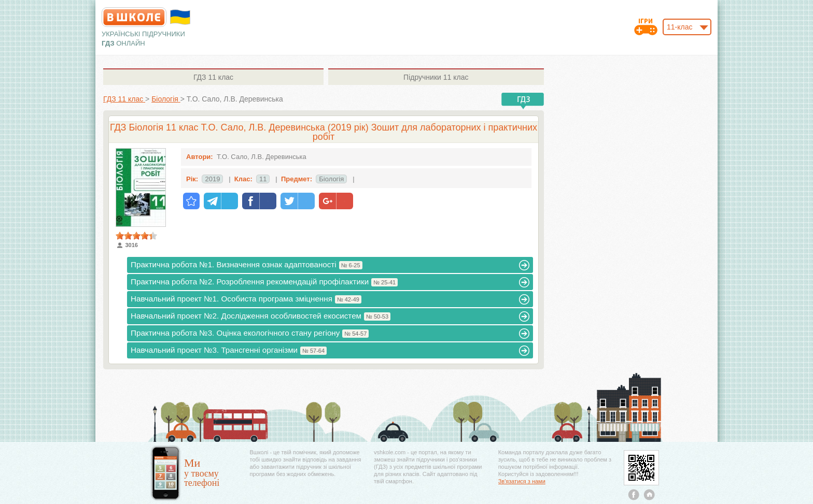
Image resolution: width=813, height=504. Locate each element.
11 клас (213, 77)
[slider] (136, 236)
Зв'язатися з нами (522, 481)
